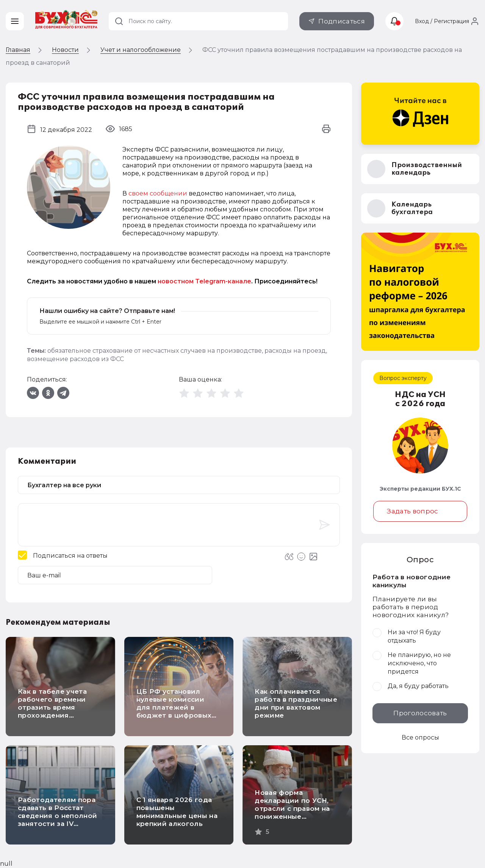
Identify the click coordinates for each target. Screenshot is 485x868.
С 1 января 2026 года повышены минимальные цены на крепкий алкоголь (177, 812)
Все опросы (420, 737)
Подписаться (342, 21)
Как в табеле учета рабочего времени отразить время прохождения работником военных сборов (56, 711)
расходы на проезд (295, 351)
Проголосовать (420, 713)
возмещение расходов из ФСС (75, 359)
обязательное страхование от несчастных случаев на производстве (155, 351)
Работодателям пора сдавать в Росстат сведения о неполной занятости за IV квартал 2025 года (57, 816)
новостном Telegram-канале (204, 281)
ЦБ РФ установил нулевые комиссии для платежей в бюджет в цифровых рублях (174, 707)
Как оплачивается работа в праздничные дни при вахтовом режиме (296, 703)
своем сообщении (158, 193)
